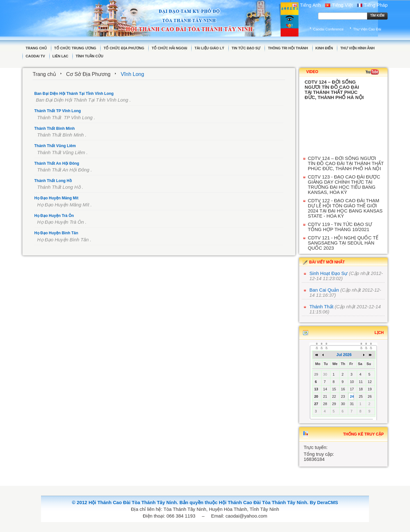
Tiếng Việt (339, 5)
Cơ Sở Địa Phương (88, 74)
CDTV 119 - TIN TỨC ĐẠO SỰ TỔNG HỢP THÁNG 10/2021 (340, 227)
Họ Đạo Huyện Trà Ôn (54, 216)
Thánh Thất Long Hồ (53, 181)
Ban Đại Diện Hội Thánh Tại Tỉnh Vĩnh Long (74, 94)
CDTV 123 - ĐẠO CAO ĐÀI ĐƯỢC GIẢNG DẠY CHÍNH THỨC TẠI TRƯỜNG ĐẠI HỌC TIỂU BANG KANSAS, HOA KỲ (344, 185)
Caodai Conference (328, 29)
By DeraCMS (324, 503)
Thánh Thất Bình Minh (54, 129)
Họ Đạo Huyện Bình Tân (56, 233)
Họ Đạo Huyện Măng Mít (56, 198)
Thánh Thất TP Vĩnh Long (57, 111)
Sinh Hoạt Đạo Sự (328, 273)
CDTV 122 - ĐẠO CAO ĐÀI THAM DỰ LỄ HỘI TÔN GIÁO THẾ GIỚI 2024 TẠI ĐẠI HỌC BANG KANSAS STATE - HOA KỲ (345, 208)
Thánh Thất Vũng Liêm (55, 146)
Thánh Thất (321, 307)
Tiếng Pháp (372, 5)
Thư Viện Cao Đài (367, 29)
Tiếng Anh (307, 5)
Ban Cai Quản (324, 290)
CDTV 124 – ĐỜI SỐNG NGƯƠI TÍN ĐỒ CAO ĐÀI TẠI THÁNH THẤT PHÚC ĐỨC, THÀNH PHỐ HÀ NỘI (346, 163)
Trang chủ (44, 74)
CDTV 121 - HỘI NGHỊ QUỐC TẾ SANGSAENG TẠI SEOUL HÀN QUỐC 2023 (343, 243)
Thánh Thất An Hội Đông (57, 163)
